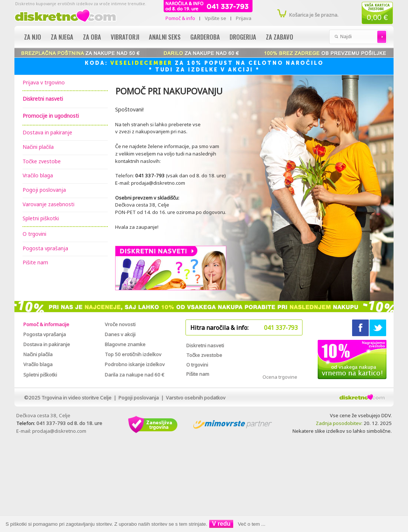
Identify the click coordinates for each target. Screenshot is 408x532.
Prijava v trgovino (44, 82)
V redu (221, 524)
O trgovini (34, 234)
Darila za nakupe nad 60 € (135, 375)
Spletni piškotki (41, 218)
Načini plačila (38, 147)
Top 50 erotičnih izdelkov (133, 354)
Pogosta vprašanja (45, 248)
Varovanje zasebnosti (49, 204)
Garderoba (205, 37)
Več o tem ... (252, 524)
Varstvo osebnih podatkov (196, 398)
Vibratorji (125, 37)
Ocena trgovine (280, 377)
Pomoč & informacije (46, 324)
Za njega (62, 37)
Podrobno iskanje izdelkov (135, 364)
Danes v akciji (120, 334)
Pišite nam (35, 262)
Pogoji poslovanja (44, 190)
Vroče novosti (120, 324)
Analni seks (165, 37)
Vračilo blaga (38, 175)
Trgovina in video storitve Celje (76, 398)
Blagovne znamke (125, 344)
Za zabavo (280, 37)
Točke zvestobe (42, 161)
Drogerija (243, 37)
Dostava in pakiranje (47, 132)
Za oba (92, 37)
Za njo (33, 37)
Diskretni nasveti (205, 345)
